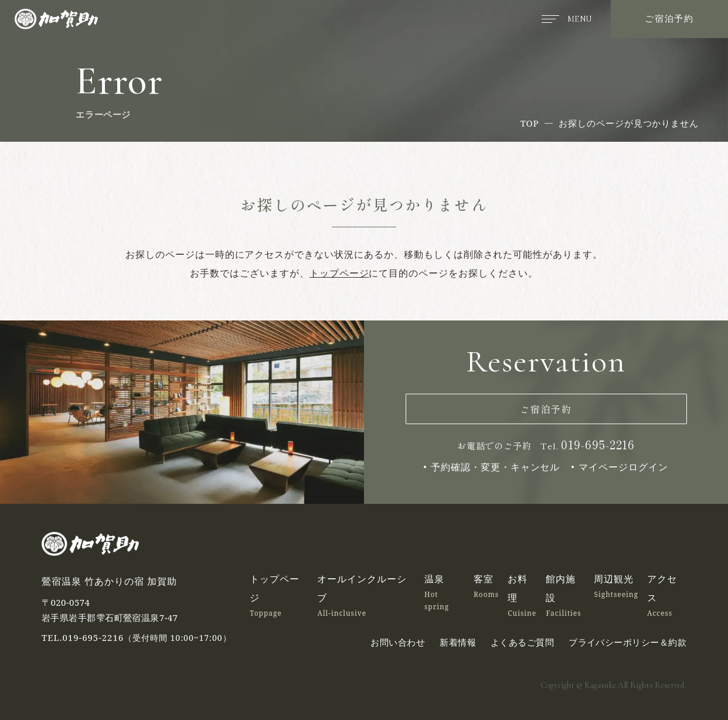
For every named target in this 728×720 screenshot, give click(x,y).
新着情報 (458, 642)
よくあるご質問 (522, 642)
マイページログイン (623, 467)
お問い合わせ (398, 642)
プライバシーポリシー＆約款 (627, 642)
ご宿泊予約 (669, 18)
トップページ (339, 273)
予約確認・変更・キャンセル (496, 467)
